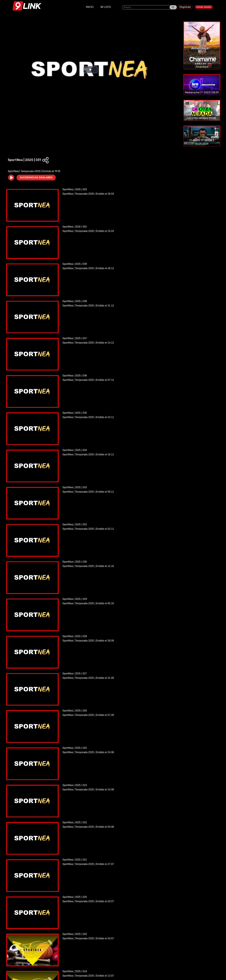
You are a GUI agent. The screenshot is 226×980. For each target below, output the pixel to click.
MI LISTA (106, 7)
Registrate (185, 7)
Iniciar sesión (204, 7)
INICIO (90, 7)
